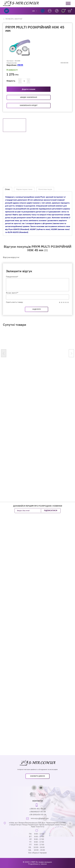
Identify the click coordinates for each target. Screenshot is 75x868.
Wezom (44, 864)
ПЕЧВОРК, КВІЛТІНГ (14, 19)
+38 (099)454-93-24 (38, 815)
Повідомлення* (12, 277)
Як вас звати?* (12, 293)
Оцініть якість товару (14, 302)
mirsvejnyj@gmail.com (40, 818)
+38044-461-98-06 (38, 809)
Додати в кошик (29, 89)
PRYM (20, 65)
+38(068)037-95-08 (37, 812)
